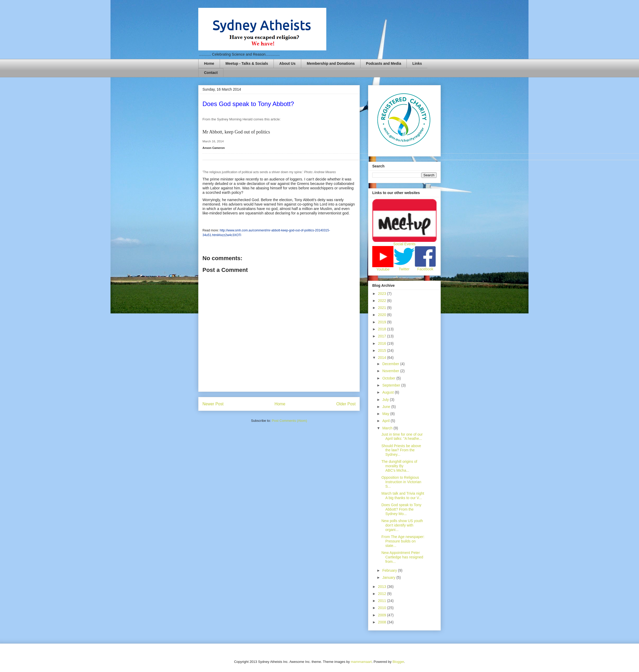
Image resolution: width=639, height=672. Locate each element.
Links (417, 63)
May (386, 414)
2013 (383, 587)
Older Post (346, 404)
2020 (383, 315)
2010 (383, 608)
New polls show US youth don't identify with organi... (402, 525)
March (388, 428)
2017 (383, 336)
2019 (383, 322)
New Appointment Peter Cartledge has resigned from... (402, 557)
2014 (383, 358)
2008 (383, 622)
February (390, 570)
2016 (383, 343)
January (389, 577)
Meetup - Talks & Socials (247, 63)
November (391, 371)
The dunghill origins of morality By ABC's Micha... (399, 466)
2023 (383, 294)
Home (209, 63)
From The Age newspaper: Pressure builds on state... (403, 541)
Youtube (383, 269)
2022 (383, 301)
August (388, 392)
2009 (383, 615)
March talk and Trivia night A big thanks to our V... (403, 496)
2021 (383, 308)
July (386, 400)
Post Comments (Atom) (289, 421)
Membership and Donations (331, 63)
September (392, 385)
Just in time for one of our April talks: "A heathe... (402, 437)
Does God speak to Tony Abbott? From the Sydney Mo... (401, 509)
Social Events (405, 244)
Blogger (398, 662)
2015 (383, 350)
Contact (211, 73)
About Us (287, 63)
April (386, 421)
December (391, 364)
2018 (383, 329)
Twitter (404, 269)
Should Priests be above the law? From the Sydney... (401, 450)
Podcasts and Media (384, 63)
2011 (383, 601)
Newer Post (213, 404)
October (389, 378)
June (387, 407)
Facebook (425, 269)
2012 (383, 594)
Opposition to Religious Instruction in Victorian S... (401, 482)
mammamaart (361, 662)
